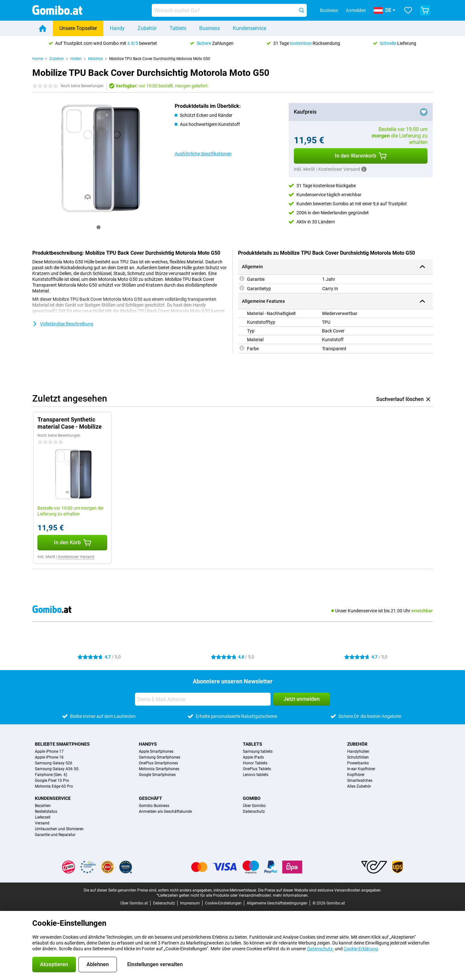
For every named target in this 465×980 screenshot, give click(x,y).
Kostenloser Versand (76, 557)
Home (38, 59)
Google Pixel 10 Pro (52, 781)
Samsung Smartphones (160, 757)
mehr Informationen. (291, 895)
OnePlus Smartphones (158, 763)
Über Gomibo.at (134, 903)
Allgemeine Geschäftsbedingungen (277, 903)
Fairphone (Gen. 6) (51, 775)
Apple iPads (253, 757)
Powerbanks (358, 763)
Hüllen (76, 59)
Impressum (190, 903)
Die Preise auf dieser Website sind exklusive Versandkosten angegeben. (320, 890)
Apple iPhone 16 (49, 757)
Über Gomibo (254, 806)
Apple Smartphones (156, 751)
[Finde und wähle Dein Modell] (229, 10)
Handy (117, 28)
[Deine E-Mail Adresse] (203, 699)
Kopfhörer (356, 775)
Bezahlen (43, 806)
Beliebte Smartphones (62, 744)
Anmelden (356, 10)
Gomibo (252, 798)
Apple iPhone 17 (49, 751)
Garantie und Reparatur (55, 835)
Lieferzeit (43, 817)
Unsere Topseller (78, 28)
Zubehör (147, 28)
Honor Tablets (255, 763)
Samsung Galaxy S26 (54, 763)
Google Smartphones (157, 775)
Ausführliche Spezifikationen (203, 154)
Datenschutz (254, 812)
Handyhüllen (358, 751)
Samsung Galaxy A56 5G (57, 769)
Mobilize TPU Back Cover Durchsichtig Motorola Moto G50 (160, 59)
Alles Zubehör (359, 786)
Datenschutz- (320, 949)
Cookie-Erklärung (361, 949)
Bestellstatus (46, 812)
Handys (148, 744)
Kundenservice (249, 28)
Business (210, 28)
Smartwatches (360, 781)
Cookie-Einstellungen (223, 903)
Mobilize (95, 59)
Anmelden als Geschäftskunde (165, 812)
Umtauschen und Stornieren (59, 829)
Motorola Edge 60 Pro (54, 786)
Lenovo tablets (256, 775)
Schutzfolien (358, 757)
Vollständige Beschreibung (63, 324)
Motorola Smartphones (159, 769)
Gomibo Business (154, 806)
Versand (42, 823)
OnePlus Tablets (257, 769)
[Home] (43, 28)
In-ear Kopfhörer (361, 769)
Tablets (178, 28)
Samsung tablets (258, 751)
